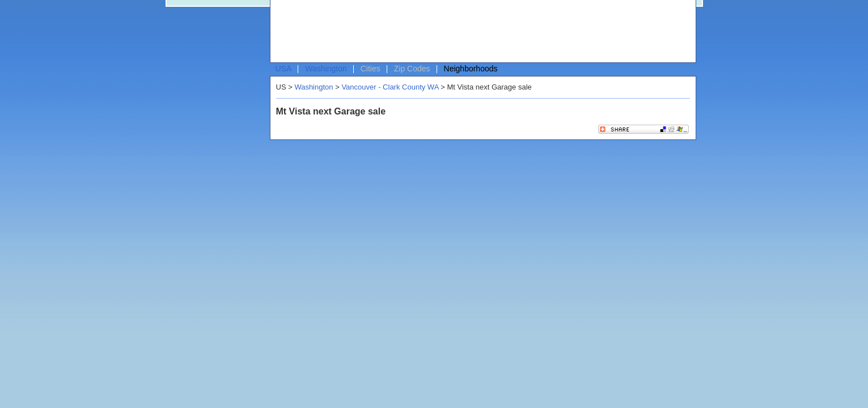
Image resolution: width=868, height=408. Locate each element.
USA (284, 69)
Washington (326, 69)
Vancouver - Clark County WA (390, 87)
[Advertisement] (480, 32)
